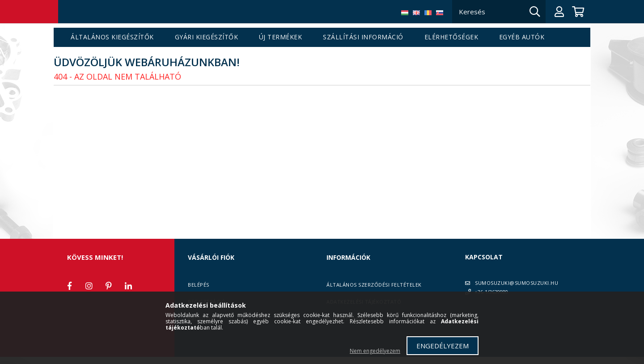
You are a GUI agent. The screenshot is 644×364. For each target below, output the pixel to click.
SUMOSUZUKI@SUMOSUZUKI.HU (517, 283)
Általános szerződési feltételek (374, 285)
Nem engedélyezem (375, 351)
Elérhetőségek (451, 37)
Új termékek (281, 37)
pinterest (109, 286)
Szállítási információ (363, 37)
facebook (69, 286)
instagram (89, 286)
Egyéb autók (522, 37)
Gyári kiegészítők (207, 37)
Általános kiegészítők (112, 37)
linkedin (128, 286)
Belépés (199, 285)
